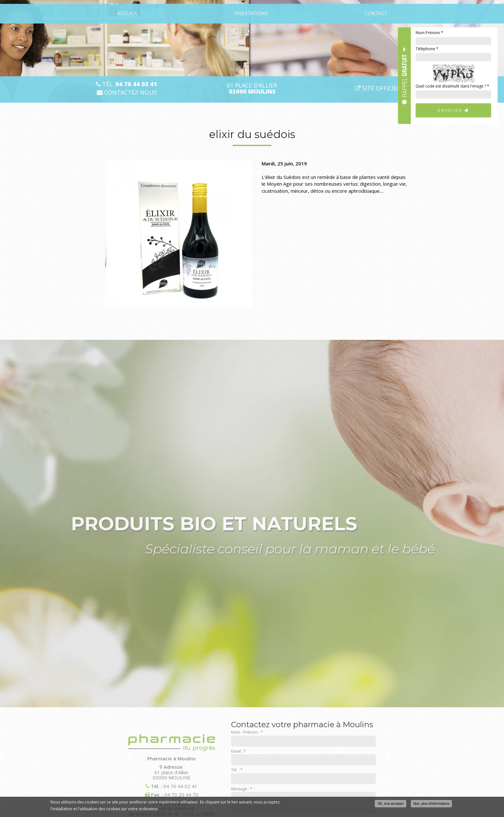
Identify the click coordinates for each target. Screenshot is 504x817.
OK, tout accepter (391, 803)
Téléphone (427, 49)
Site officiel (377, 88)
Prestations (251, 14)
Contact (376, 14)
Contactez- (127, 93)
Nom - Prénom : (247, 732)
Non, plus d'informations (431, 803)
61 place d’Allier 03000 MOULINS (123, 772)
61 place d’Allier (252, 88)
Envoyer (453, 110)
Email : (239, 751)
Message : (242, 789)
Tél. (127, 84)
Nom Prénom (429, 33)
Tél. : (237, 770)
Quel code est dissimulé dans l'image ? (452, 86)
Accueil (127, 14)
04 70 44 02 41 (131, 786)
